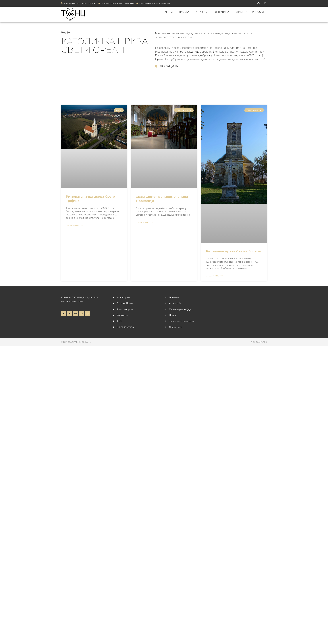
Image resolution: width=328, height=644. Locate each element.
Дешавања (222, 12)
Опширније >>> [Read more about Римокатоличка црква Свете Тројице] (74, 225)
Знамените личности (250, 12)
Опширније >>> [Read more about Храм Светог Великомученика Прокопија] (144, 222)
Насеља (184, 12)
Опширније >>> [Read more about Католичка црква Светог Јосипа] (214, 276)
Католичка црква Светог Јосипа (233, 251)
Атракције (202, 12)
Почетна (167, 12)
